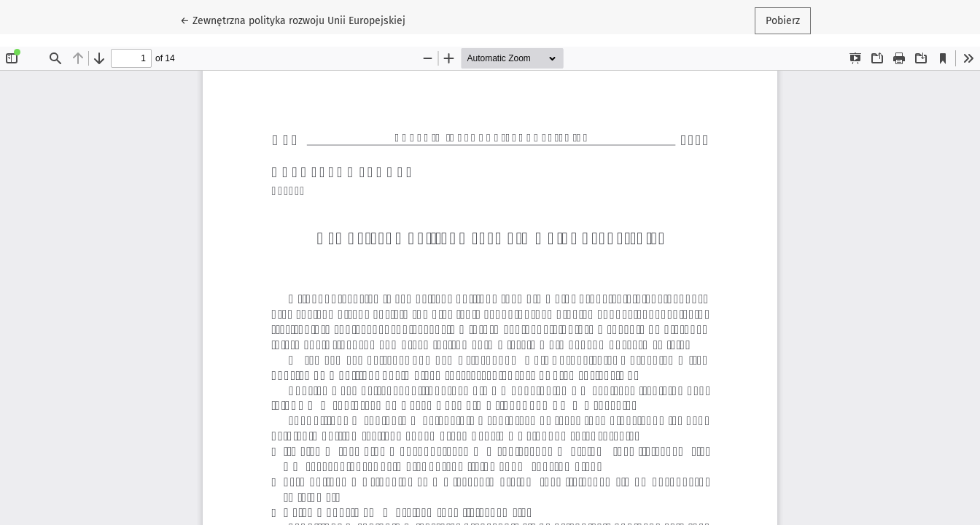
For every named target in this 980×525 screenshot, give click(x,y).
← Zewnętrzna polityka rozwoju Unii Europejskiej (293, 20)
